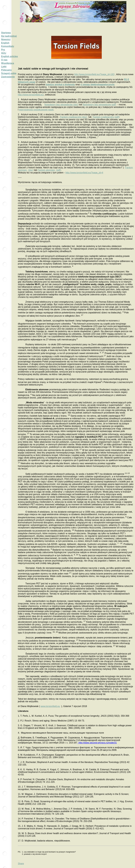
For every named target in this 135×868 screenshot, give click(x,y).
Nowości (6, 39)
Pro (3, 50)
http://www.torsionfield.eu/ (31, 95)
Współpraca (8, 63)
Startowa (6, 33)
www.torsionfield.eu (50, 706)
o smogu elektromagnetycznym (97, 85)
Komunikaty (8, 46)
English (5, 43)
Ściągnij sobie (9, 73)
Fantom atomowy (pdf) (49, 170)
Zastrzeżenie (8, 77)
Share (21, 864)
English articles (9, 56)
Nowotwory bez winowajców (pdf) (99, 105)
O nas (4, 60)
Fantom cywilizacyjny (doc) (74, 117)
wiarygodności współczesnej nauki (36, 110)
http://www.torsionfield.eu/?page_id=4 (84, 173)
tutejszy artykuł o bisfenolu (60, 85)
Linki (4, 67)
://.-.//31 (97, 743)
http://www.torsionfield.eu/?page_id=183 (94, 74)
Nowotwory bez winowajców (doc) (61, 105)
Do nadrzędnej (9, 36)
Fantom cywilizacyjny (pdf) (106, 117)
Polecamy (6, 70)
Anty (4, 53)
